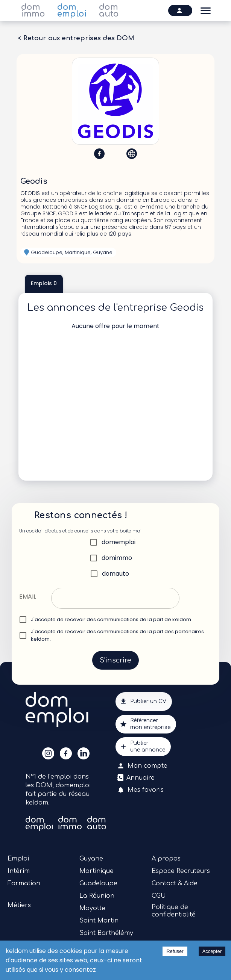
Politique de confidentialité (174, 911)
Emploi (18, 859)
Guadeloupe (98, 883)
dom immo (33, 11)
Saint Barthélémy (106, 933)
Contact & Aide (175, 883)
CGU (159, 896)
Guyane (91, 859)
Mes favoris (141, 790)
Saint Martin (99, 921)
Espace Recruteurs (181, 871)
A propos (166, 859)
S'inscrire (115, 660)
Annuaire (137, 778)
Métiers (19, 905)
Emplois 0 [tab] (44, 284)
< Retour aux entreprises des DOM (76, 38)
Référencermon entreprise (146, 724)
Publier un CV (144, 702)
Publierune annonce (143, 747)
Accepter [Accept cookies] (212, 951)
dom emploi (72, 11)
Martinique (97, 871)
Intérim (19, 871)
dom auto (109, 11)
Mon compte (143, 766)
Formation (24, 883)
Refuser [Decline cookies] (175, 951)
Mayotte (92, 908)
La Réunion (97, 896)
